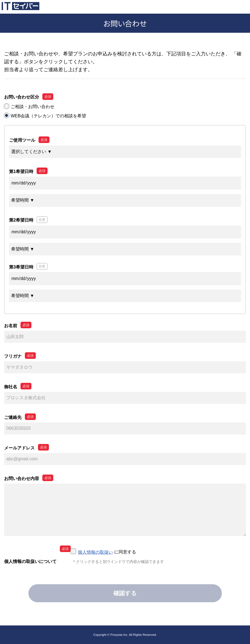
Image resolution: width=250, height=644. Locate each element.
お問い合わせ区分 (22, 97)
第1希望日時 (21, 172)
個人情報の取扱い (95, 552)
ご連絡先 (13, 417)
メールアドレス (19, 448)
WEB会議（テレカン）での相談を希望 (48, 116)
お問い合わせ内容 (22, 478)
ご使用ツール (22, 140)
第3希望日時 (21, 267)
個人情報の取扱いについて (30, 561)
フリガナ (13, 356)
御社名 (11, 387)
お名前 (11, 326)
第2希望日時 (21, 220)
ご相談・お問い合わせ (33, 107)
